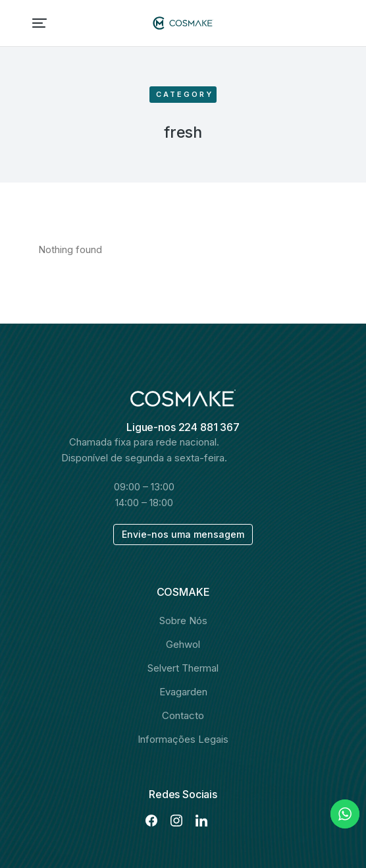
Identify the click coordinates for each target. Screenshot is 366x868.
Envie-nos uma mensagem (183, 534)
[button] (39, 23)
